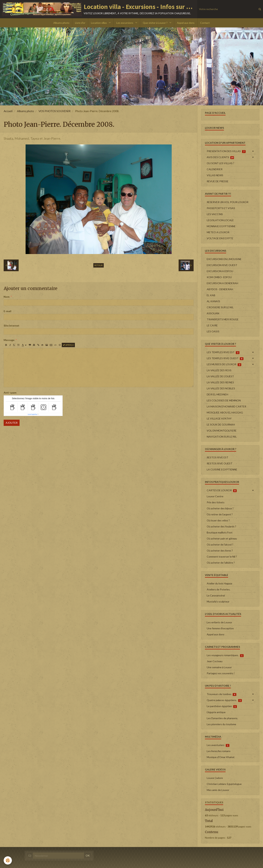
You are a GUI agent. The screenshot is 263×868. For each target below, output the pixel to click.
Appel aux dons (186, 23)
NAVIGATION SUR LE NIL (222, 437)
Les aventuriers (218, 745)
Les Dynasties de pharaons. (222, 718)
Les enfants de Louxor (219, 622)
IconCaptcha (32, 414)
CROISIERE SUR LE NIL (220, 307)
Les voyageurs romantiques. (225, 655)
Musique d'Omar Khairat (221, 757)
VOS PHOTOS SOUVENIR (55, 111)
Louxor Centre (215, 496)
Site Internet (12, 326)
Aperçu (68, 345)
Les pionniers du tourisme (221, 724)
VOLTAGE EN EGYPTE (220, 238)
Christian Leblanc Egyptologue (224, 784)
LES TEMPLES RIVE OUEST (225, 358)
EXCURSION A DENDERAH (222, 283)
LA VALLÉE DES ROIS (219, 370)
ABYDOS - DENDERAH (220, 289)
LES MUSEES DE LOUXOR (224, 364)
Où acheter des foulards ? (221, 526)
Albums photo (61, 23)
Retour (99, 265)
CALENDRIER (215, 169)
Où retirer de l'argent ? (220, 514)
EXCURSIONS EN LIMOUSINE (224, 259)
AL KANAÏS (213, 301)
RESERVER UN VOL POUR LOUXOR (228, 202)
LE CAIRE (212, 325)
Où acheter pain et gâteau (222, 538)
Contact (205, 23)
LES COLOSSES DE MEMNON (224, 400)
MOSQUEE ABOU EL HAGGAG (225, 412)
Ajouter (12, 423)
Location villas (99, 23)
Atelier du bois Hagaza (219, 583)
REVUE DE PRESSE (218, 181)
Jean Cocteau (215, 661)
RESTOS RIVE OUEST (220, 463)
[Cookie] (8, 860)
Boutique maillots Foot (220, 532)
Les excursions (125, 23)
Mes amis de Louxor (218, 790)
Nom (7, 297)
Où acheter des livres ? (220, 551)
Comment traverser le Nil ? (222, 557)
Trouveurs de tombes (222, 694)
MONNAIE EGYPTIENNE (221, 226)
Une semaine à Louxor (219, 667)
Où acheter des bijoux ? (220, 508)
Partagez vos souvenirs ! (221, 673)
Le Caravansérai (216, 595)
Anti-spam (10, 393)
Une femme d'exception (220, 628)
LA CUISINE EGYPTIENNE (222, 469)
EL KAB (211, 295)
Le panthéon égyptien (222, 706)
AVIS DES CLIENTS (220, 157)
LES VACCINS (215, 214)
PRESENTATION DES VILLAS (226, 151)
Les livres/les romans (219, 751)
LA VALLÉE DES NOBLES (221, 388)
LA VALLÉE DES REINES (220, 382)
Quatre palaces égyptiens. (224, 700)
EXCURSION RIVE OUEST (222, 265)
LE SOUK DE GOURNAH (221, 425)
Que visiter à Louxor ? (155, 23)
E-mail (7, 311)
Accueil (8, 111)
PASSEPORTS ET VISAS (221, 208)
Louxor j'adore (215, 778)
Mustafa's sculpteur (218, 601)
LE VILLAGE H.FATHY (219, 418)
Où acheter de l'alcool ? (220, 544)
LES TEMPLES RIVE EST (223, 352)
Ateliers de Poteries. (219, 589)
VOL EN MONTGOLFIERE (222, 431)
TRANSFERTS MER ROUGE (223, 319)
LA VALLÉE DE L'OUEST (220, 376)
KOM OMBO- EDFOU (219, 277)
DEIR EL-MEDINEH (217, 394)
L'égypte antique (216, 712)
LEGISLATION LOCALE (220, 220)
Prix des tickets (216, 502)
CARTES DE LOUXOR (222, 490)
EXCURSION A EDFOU (220, 271)
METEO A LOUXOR (218, 232)
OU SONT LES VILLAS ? (220, 163)
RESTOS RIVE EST (218, 457)
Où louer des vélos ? (218, 520)
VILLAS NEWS (215, 175)
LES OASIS (213, 331)
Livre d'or (80, 23)
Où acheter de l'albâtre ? (221, 563)
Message (9, 340)
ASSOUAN (213, 313)
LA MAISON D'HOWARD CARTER (226, 406)
